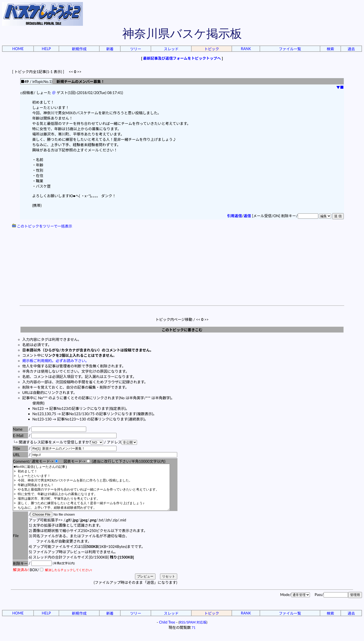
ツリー (136, 49)
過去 (351, 49)
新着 (110, 49)
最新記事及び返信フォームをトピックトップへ (182, 58)
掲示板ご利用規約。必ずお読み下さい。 (56, 361)
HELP (46, 49)
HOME (18, 49)
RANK (246, 49)
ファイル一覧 (290, 49)
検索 (330, 49)
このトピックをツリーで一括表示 (42, 226)
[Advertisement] (182, 268)
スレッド (171, 49)
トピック (212, 49)
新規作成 (79, 49)
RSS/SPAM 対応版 (193, 631)
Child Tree (167, 631)
